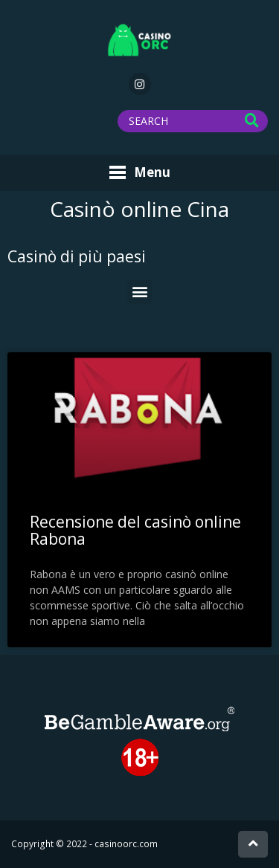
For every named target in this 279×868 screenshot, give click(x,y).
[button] (139, 292)
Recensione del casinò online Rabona (135, 530)
